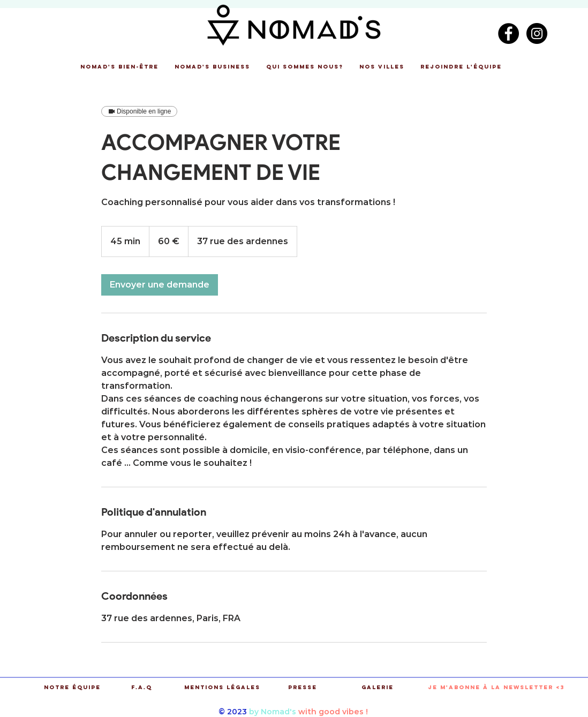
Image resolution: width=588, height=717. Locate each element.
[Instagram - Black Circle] (537, 33)
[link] (160, 285)
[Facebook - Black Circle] (508, 33)
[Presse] (302, 688)
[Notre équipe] (72, 688)
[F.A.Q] (142, 688)
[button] (119, 67)
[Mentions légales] (222, 688)
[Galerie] (377, 688)
